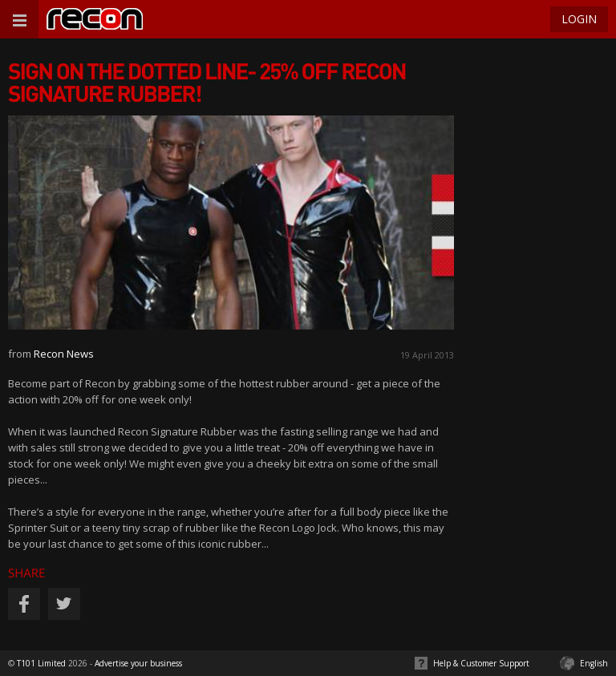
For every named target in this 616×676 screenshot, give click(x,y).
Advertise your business (138, 663)
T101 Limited (41, 663)
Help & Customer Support (481, 663)
